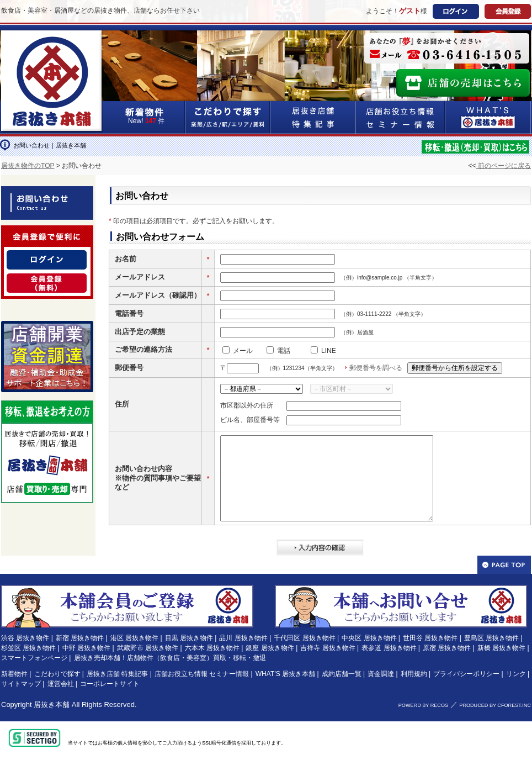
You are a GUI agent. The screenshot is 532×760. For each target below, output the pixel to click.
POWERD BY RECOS (423, 705)
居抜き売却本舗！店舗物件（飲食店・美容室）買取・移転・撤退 (170, 658)
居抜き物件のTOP (28, 166)
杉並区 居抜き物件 (28, 648)
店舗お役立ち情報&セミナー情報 (401, 117)
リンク (516, 674)
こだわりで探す (228, 117)
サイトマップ (21, 684)
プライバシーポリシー (466, 674)
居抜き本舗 (52, 704)
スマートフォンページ (34, 658)
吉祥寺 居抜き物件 (328, 648)
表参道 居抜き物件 (389, 648)
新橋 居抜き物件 (501, 648)
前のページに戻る (504, 166)
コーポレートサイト (110, 684)
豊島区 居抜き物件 (491, 638)
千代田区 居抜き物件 (304, 638)
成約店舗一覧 (342, 674)
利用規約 (414, 674)
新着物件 (14, 674)
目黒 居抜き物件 (189, 638)
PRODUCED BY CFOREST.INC (495, 705)
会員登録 (508, 11)
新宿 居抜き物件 (80, 638)
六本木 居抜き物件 (212, 648)
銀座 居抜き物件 (270, 648)
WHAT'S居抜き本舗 (488, 117)
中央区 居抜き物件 (369, 638)
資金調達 (381, 674)
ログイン (456, 11)
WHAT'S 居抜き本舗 (285, 674)
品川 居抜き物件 (243, 638)
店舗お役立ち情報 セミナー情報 (202, 674)
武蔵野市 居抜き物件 (148, 648)
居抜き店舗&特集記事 (313, 117)
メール (243, 351)
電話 (284, 351)
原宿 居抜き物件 (447, 648)
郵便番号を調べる (376, 368)
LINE (329, 351)
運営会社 (61, 684)
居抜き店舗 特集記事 (117, 674)
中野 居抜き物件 (86, 648)
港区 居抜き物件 (134, 638)
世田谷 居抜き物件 (430, 638)
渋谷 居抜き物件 (25, 638)
